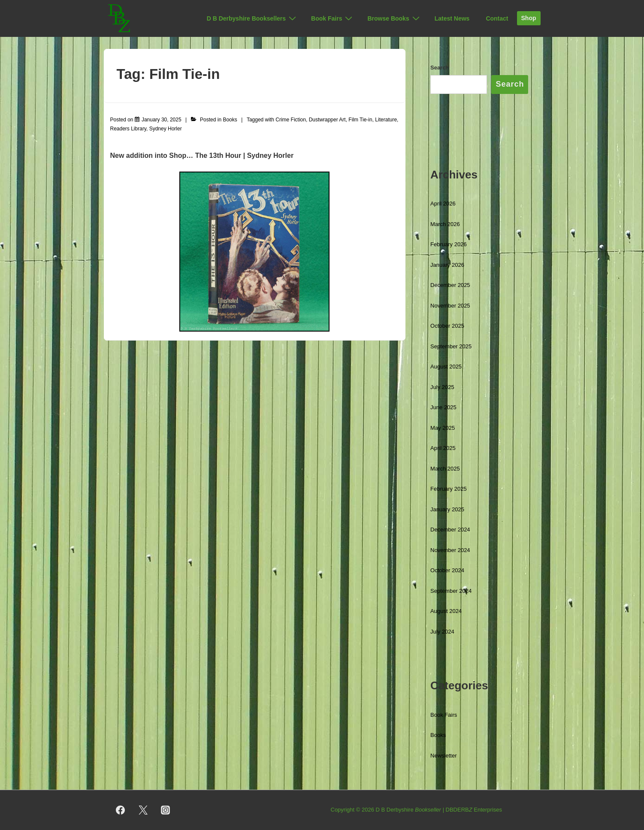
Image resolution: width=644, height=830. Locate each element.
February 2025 (449, 489)
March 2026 (445, 224)
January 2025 (447, 509)
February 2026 (449, 244)
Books (230, 120)
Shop (529, 18)
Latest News (452, 18)
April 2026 (443, 204)
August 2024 (446, 611)
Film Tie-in (360, 120)
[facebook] (121, 810)
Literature (386, 120)
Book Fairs (333, 18)
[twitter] (143, 810)
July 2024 (442, 632)
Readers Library (128, 129)
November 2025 (450, 306)
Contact (497, 18)
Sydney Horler (166, 129)
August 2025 (446, 367)
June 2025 (443, 407)
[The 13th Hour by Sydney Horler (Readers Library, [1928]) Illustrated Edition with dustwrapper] (162, 120)
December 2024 (450, 530)
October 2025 (447, 326)
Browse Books (394, 18)
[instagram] (166, 810)
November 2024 (450, 550)
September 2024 (451, 591)
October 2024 (447, 570)
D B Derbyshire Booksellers (252, 18)
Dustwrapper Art (327, 120)
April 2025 (443, 448)
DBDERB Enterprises (474, 810)
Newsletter (443, 756)
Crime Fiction (291, 120)
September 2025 (451, 346)
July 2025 (442, 387)
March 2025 (445, 469)
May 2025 (443, 428)
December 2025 (450, 285)
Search (440, 68)
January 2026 (447, 265)
